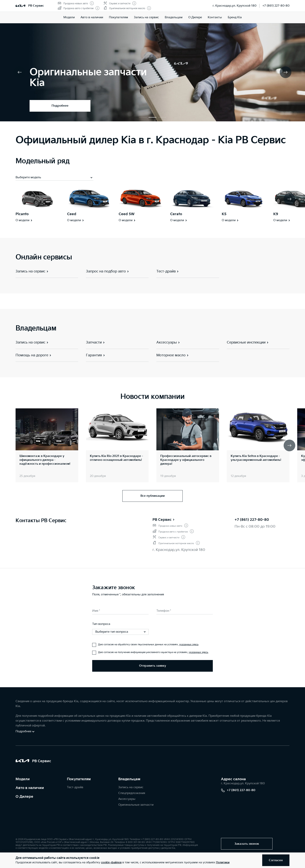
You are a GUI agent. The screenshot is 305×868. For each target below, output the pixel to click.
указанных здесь (189, 645)
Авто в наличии (92, 17)
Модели (69, 17)
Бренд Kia (235, 17)
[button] (143, 117)
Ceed (72, 214)
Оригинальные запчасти (136, 805)
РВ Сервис (164, 520)
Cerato (176, 214)
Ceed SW (127, 214)
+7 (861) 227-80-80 (276, 6)
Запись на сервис (146, 17)
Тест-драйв (75, 787)
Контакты (215, 17)
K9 (276, 214)
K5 (224, 214)
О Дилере (195, 17)
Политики (223, 862)
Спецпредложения (132, 793)
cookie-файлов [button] (111, 862)
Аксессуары (127, 799)
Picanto (22, 214)
